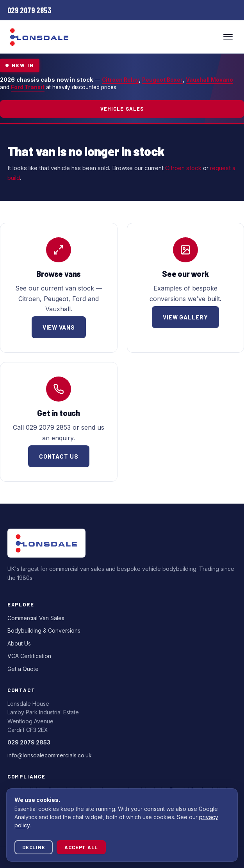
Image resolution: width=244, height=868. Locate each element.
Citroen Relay (120, 80)
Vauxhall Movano (209, 80)
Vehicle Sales (122, 109)
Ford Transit (28, 87)
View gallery (185, 317)
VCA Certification (29, 656)
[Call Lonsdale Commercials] (29, 10)
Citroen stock (183, 168)
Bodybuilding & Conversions (44, 630)
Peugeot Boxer (162, 80)
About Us (19, 643)
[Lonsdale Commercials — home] (39, 37)
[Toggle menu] (228, 37)
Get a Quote (23, 669)
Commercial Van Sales (36, 618)
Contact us (59, 456)
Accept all (81, 847)
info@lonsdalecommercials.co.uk (50, 755)
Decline (34, 847)
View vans (59, 327)
